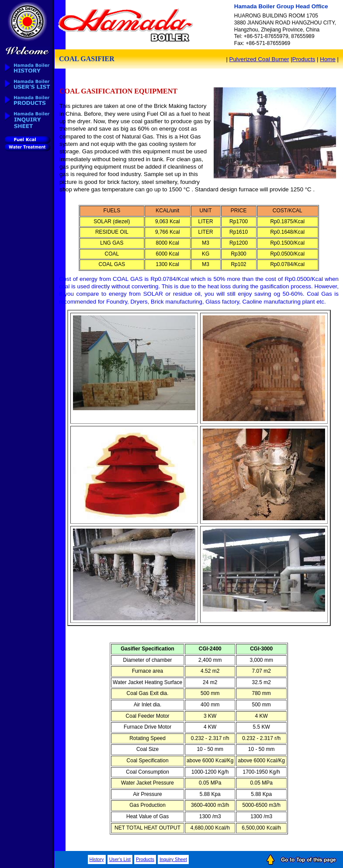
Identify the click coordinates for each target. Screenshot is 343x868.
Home (328, 59)
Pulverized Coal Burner (259, 59)
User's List (120, 859)
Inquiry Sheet (173, 859)
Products (304, 59)
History (97, 859)
